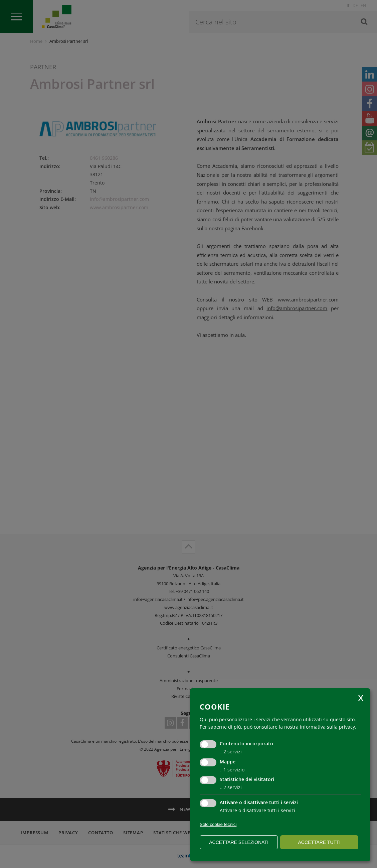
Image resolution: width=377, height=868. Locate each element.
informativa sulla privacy (327, 727)
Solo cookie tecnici (218, 824)
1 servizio (232, 770)
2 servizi (231, 752)
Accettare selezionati (239, 842)
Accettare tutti (319, 842)
